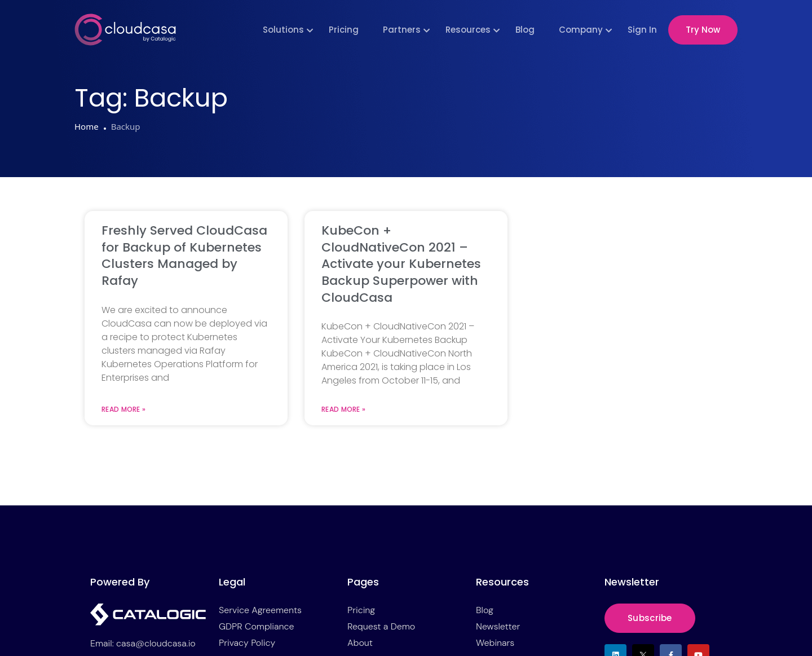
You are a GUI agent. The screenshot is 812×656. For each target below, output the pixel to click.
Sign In (642, 30)
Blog (525, 30)
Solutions (283, 30)
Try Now (703, 30)
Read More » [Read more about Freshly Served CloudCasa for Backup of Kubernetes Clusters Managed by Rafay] (123, 410)
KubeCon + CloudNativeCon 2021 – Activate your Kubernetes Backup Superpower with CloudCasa (401, 264)
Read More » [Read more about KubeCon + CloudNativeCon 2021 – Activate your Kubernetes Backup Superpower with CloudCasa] (343, 410)
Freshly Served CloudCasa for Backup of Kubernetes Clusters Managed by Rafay (184, 256)
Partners (402, 30)
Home (87, 126)
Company (581, 30)
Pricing (344, 30)
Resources (468, 30)
